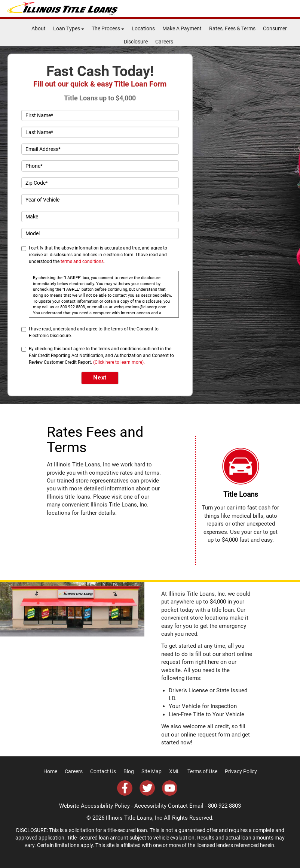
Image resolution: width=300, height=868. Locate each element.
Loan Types (69, 28)
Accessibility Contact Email (169, 806)
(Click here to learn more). (119, 362)
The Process (108, 28)
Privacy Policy (241, 771)
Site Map (151, 771)
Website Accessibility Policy (94, 806)
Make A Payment (182, 28)
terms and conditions (82, 261)
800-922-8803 (224, 806)
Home (50, 771)
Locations (143, 28)
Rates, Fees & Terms (232, 28)
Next (100, 378)
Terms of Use (202, 771)
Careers (164, 42)
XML (175, 771)
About (39, 28)
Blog (129, 771)
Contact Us (103, 771)
